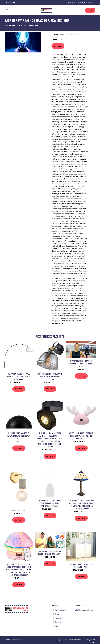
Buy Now (58, 46)
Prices (90, 10)
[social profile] (14, 3)
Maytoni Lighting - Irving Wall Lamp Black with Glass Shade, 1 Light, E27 (50, 377)
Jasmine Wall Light (19, 510)
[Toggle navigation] (7, 10)
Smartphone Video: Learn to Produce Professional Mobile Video (81, 364)
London (73, 3)
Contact (64, 640)
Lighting (76, 34)
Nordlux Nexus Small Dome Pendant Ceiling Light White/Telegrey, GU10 (50, 503)
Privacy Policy (90, 640)
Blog (57, 626)
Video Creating (66, 34)
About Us (59, 618)
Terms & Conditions (76, 640)
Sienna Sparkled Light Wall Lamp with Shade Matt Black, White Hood (19, 377)
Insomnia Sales (61, 610)
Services (58, 622)
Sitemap (92, 642)
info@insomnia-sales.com (86, 3)
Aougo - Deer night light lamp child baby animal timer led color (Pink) (81, 436)
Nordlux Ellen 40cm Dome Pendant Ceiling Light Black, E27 (19, 436)
